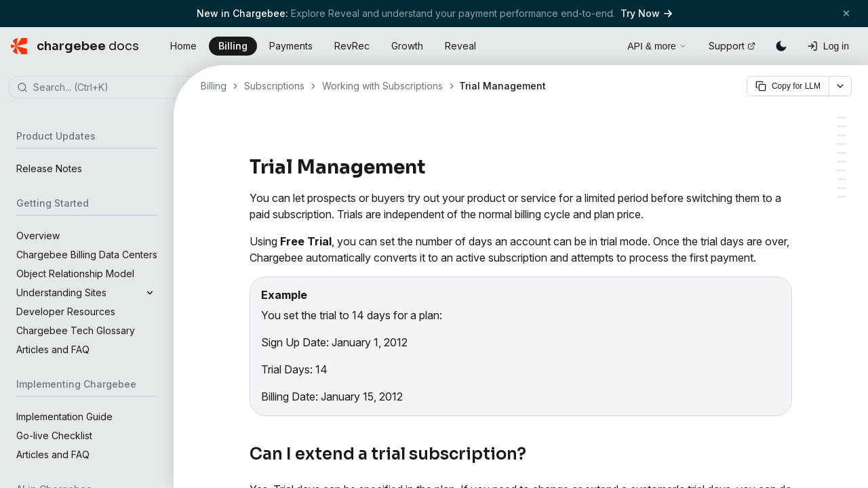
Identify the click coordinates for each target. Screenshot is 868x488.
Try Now (646, 13)
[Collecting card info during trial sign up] (842, 126)
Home (183, 46)
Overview (38, 236)
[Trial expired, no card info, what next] (842, 144)
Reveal (460, 46)
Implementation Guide (64, 416)
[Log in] (828, 46)
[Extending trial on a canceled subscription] (842, 162)
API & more (657, 46)
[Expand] (150, 293)
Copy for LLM (788, 86)
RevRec (352, 46)
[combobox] (107, 88)
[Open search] (601, 44)
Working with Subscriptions (382, 86)
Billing (233, 46)
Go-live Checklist (54, 435)
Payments (291, 46)
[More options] (840, 86)
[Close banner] (846, 13)
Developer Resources (66, 311)
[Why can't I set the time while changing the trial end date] (842, 197)
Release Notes (49, 168)
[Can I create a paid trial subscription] (842, 170)
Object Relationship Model (75, 273)
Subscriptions (274, 86)
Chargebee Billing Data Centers (87, 255)
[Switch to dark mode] (781, 46)
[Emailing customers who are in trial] (842, 179)
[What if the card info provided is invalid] (842, 153)
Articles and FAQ (53, 349)
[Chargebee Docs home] (75, 46)
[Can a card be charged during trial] (842, 135)
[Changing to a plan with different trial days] (842, 188)
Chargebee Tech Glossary (76, 330)
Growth (407, 46)
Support (732, 46)
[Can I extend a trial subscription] (842, 118)
